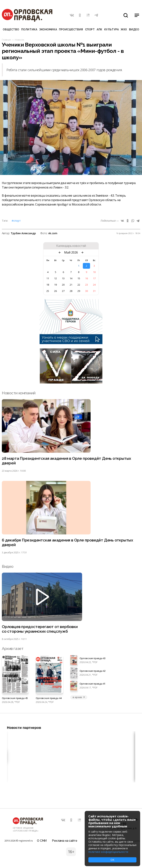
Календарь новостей (71, 246)
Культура (111, 29)
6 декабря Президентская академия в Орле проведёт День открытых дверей (67, 542)
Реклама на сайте (65, 841)
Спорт (90, 29)
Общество (11, 29)
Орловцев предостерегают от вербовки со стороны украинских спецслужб (40, 629)
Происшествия (71, 29)
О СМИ (42, 841)
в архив (79, 697)
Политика (29, 29)
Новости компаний (19, 393)
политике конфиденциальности (108, 852)
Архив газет (13, 648)
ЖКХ (124, 29)
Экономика (48, 29)
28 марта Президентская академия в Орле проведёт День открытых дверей (66, 461)
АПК (99, 29)
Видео (134, 29)
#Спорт (16, 221)
